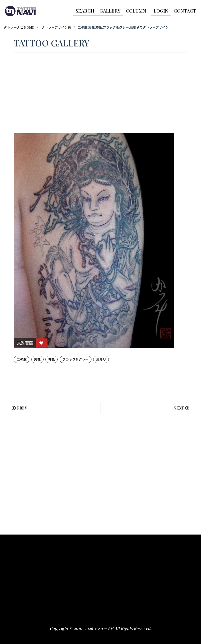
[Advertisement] (100, 474)
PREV (22, 408)
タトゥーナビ (104, 629)
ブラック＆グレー (75, 359)
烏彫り (101, 359)
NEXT (179, 408)
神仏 (52, 359)
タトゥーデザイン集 (56, 27)
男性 (37, 359)
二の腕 (22, 359)
